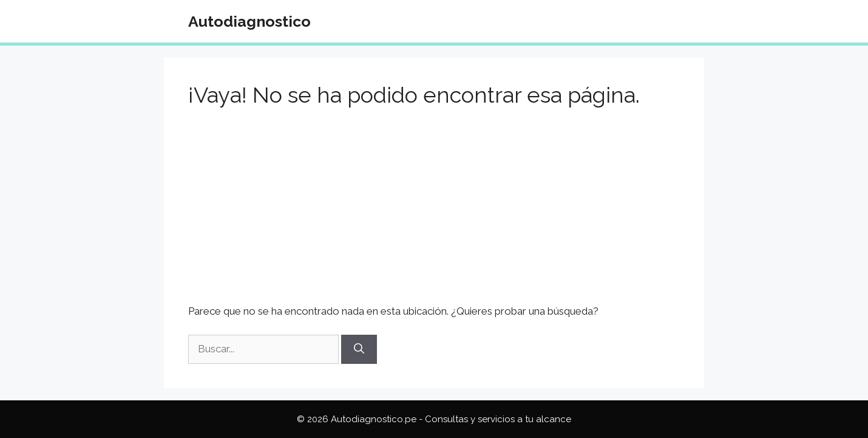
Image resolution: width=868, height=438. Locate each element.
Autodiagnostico (249, 21)
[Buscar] (359, 349)
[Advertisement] (434, 214)
